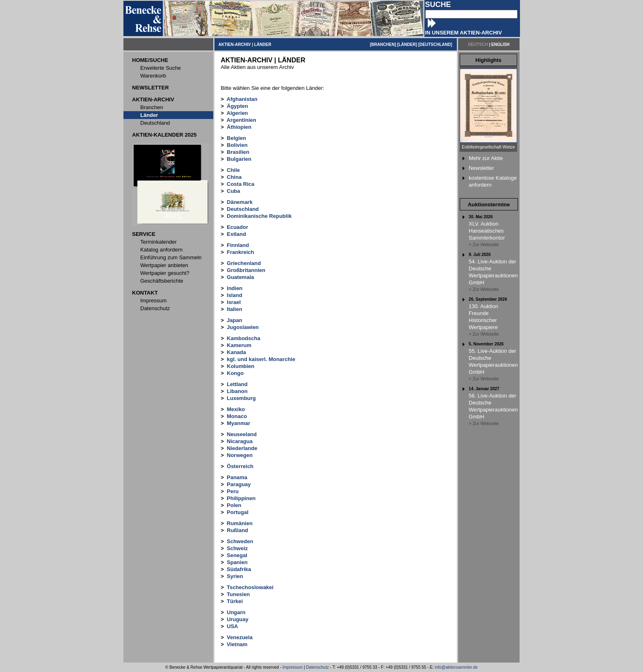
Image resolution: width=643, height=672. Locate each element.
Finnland (238, 245)
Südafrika (239, 569)
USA (232, 626)
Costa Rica (241, 184)
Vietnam (237, 644)
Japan (235, 320)
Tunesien (238, 594)
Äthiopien (239, 127)
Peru (233, 491)
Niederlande (242, 448)
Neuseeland (242, 434)
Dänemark (240, 202)
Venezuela (240, 637)
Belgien (236, 138)
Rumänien (240, 523)
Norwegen (240, 455)
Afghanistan (242, 99)
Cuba (234, 191)
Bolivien (237, 145)
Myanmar (238, 423)
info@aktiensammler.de (456, 667)
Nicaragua (240, 441)
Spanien (237, 562)
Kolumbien (241, 366)
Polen (234, 505)
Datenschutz (317, 667)
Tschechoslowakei (250, 587)
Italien (235, 309)
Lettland (237, 384)
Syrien (235, 576)
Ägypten (237, 106)
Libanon (237, 391)
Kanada (236, 352)
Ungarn (236, 612)
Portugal (238, 512)
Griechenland (244, 263)
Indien (235, 288)
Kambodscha (244, 338)
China (234, 177)
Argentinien (242, 120)
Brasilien (238, 152)
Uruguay (238, 619)
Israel (234, 302)
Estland (236, 234)
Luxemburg (241, 398)
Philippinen (241, 498)
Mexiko (236, 409)
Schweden (240, 541)
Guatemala (240, 277)
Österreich (240, 466)
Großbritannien (246, 270)
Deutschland (243, 209)
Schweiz (237, 548)
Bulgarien (239, 159)
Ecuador (237, 227)
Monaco (237, 416)
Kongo (235, 373)
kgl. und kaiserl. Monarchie (261, 359)
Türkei (235, 601)
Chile (233, 170)
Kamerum (239, 345)
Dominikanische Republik (259, 216)
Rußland (237, 530)
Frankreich (240, 252)
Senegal (237, 555)
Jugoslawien (243, 327)
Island (235, 295)
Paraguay (239, 484)
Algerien (237, 113)
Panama (237, 477)
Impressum (293, 667)
